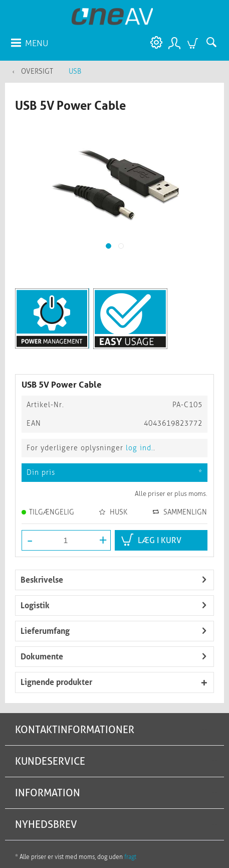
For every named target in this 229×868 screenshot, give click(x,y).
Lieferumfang (45, 631)
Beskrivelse (42, 580)
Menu (30, 41)
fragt (130, 857)
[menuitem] (29, 43)
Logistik (35, 605)
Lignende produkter (56, 682)
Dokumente (42, 657)
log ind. (140, 448)
